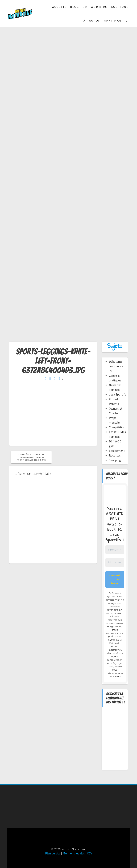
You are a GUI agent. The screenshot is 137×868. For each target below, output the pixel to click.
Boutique (120, 7)
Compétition (117, 427)
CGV (90, 853)
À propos (92, 21)
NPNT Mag (113, 21)
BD (85, 7)
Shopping (115, 460)
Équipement (117, 451)
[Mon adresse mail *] (115, 563)
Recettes (115, 455)
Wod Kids (99, 7)
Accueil (59, 7)
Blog (75, 7)
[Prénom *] (115, 550)
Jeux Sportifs (117, 394)
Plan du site (53, 853)
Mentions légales (74, 853)
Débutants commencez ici (117, 366)
